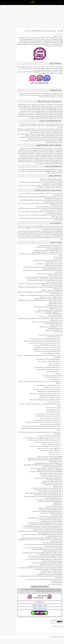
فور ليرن (51, 642)
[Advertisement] (32, 17)
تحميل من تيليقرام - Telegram (41, 615)
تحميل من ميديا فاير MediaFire (41, 612)
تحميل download (41, 609)
